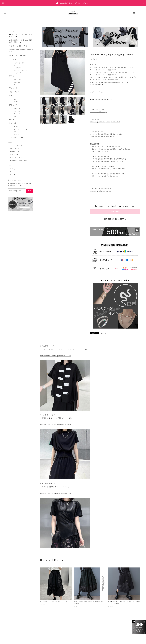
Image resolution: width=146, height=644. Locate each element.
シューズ (13, 123)
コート (16, 85)
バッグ (12, 119)
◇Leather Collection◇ (19, 55)
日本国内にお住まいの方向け (115, 219)
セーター (16, 65)
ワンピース (13, 88)
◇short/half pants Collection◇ (21, 51)
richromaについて (16, 146)
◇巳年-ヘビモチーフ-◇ (18, 46)
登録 (30, 191)
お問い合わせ (14, 155)
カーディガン (18, 68)
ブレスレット (18, 114)
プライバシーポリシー (17, 158)
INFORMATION (15, 149)
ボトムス (13, 95)
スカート (16, 99)
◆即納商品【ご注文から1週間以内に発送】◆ (21, 41)
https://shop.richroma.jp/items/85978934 (55, 424)
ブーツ (16, 127)
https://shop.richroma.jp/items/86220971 (55, 356)
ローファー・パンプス (20, 129)
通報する (104, 333)
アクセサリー (14, 105)
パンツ (16, 102)
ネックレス (17, 111)
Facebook (14, 172)
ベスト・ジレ (18, 80)
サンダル (16, 134)
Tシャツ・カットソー (20, 73)
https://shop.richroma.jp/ (99, 112)
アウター (13, 76)
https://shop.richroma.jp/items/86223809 (55, 493)
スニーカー (17, 132)
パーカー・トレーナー (20, 70)
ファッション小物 (16, 138)
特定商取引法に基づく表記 (18, 161)
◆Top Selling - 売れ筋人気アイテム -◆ (21, 36)
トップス (13, 59)
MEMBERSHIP (15, 152)
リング (16, 116)
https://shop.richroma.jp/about (100, 191)
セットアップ (14, 92)
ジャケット (17, 82)
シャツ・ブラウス (19, 63)
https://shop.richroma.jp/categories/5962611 (105, 122)
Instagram (14, 169)
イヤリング (17, 109)
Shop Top (13, 175)
